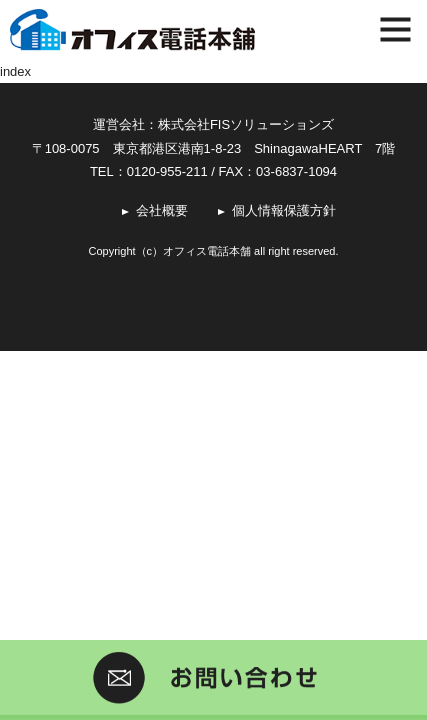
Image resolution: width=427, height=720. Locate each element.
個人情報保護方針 (284, 210)
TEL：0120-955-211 (149, 171)
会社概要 (162, 210)
